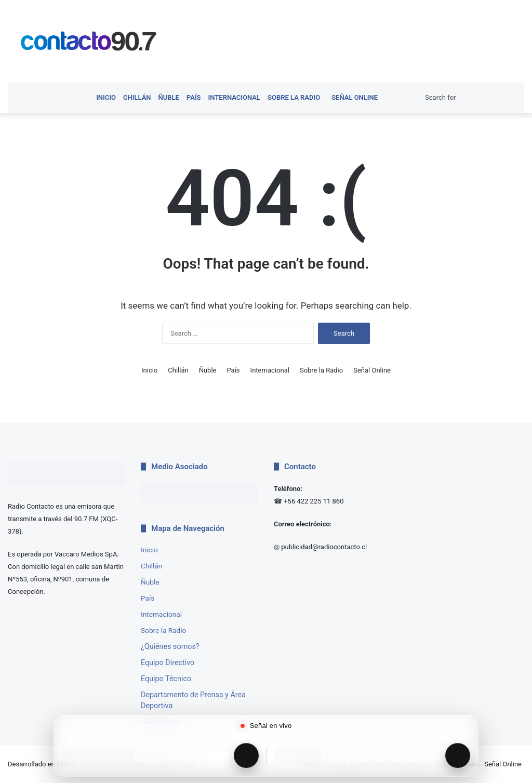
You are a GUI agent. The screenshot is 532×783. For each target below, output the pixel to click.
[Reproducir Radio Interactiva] (458, 755)
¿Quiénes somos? (170, 646)
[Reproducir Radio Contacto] (246, 755)
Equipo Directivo (168, 662)
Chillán (137, 97)
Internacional (234, 97)
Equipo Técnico (166, 679)
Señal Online (353, 97)
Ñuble (169, 97)
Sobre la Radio (294, 97)
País (194, 97)
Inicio (106, 97)
